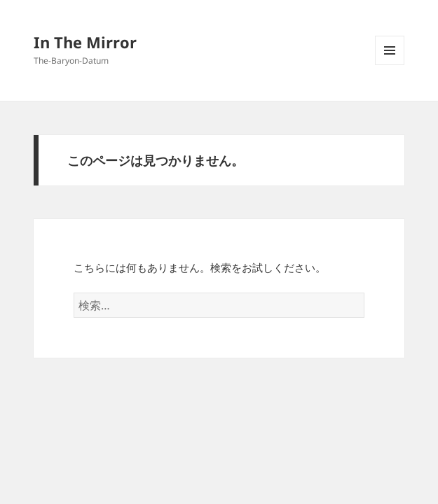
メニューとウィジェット (390, 65)
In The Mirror (85, 42)
